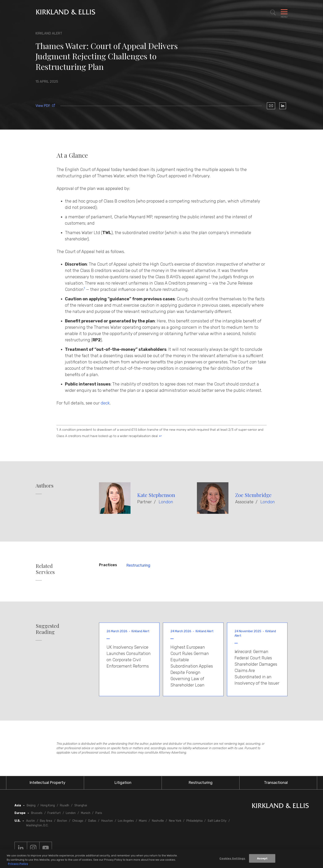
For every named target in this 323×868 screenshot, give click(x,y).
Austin (30, 821)
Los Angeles (126, 821)
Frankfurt (54, 813)
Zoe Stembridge (253, 495)
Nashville (158, 821)
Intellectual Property (47, 783)
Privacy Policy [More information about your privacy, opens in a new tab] (18, 864)
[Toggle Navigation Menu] (284, 13)
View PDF (45, 106)
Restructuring (138, 565)
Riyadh (65, 805)
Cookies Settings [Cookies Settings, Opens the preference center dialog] (232, 858)
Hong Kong (48, 805)
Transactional (276, 783)
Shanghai (81, 805)
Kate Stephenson (156, 495)
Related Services (45, 569)
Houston (107, 821)
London (166, 502)
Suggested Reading (47, 629)
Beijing (31, 805)
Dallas (92, 821)
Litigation (123, 783)
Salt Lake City (217, 821)
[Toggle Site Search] (273, 13)
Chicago (78, 821)
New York (175, 821)
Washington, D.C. (37, 825)
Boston (62, 821)
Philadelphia (194, 821)
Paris (99, 813)
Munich (86, 813)
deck (105, 403)
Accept (262, 858)
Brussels (37, 813)
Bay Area (46, 821)
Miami (143, 821)
